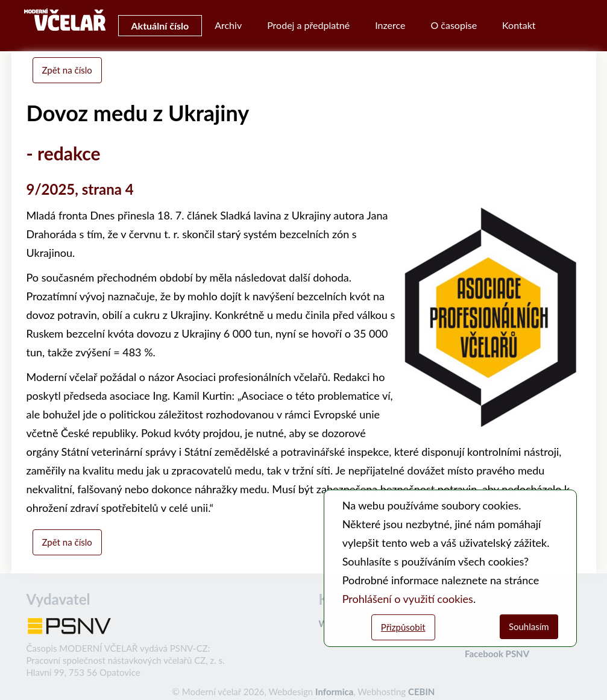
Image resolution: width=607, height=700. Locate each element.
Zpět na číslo (67, 70)
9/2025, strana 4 (80, 189)
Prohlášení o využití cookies (408, 599)
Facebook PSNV (497, 654)
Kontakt (519, 25)
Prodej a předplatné (308, 25)
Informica (334, 692)
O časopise (454, 25)
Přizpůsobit (403, 627)
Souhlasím (529, 626)
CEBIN (421, 692)
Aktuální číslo (160, 26)
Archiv (228, 25)
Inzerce (390, 25)
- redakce (64, 153)
